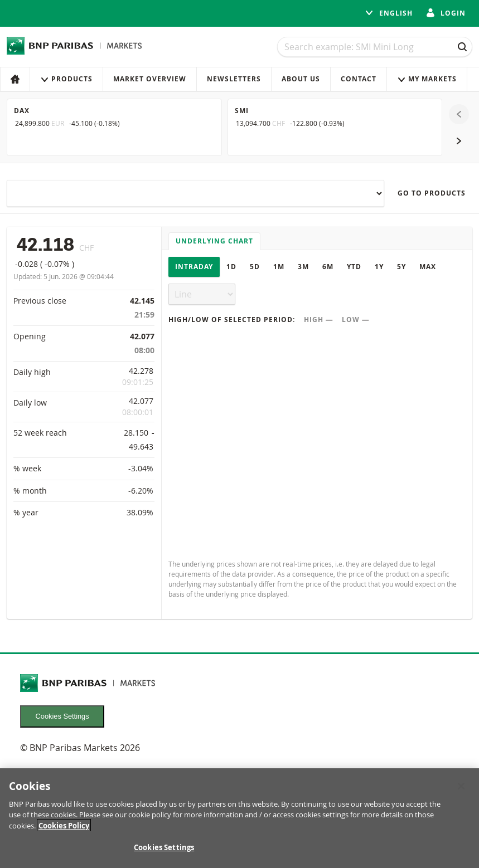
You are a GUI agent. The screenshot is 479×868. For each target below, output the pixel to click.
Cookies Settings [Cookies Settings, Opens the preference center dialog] (164, 847)
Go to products (432, 193)
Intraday (194, 267)
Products (66, 79)
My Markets (427, 79)
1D (231, 267)
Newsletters (234, 79)
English (389, 13)
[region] (239, 818)
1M (279, 267)
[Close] (461, 786)
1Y (379, 267)
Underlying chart (214, 241)
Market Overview (150, 79)
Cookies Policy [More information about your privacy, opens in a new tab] (64, 826)
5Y (401, 267)
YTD (354, 267)
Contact (359, 79)
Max (428, 267)
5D (255, 267)
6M (328, 267)
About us (301, 79)
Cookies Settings (62, 716)
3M (303, 267)
